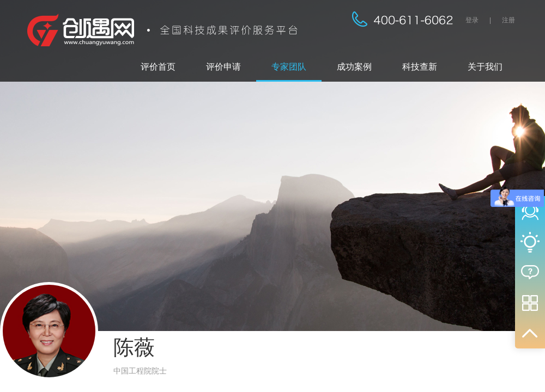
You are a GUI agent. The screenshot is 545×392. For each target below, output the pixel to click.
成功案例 (354, 67)
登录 (472, 20)
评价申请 (223, 67)
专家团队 (289, 67)
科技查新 (420, 67)
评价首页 (158, 67)
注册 (508, 20)
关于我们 (485, 67)
